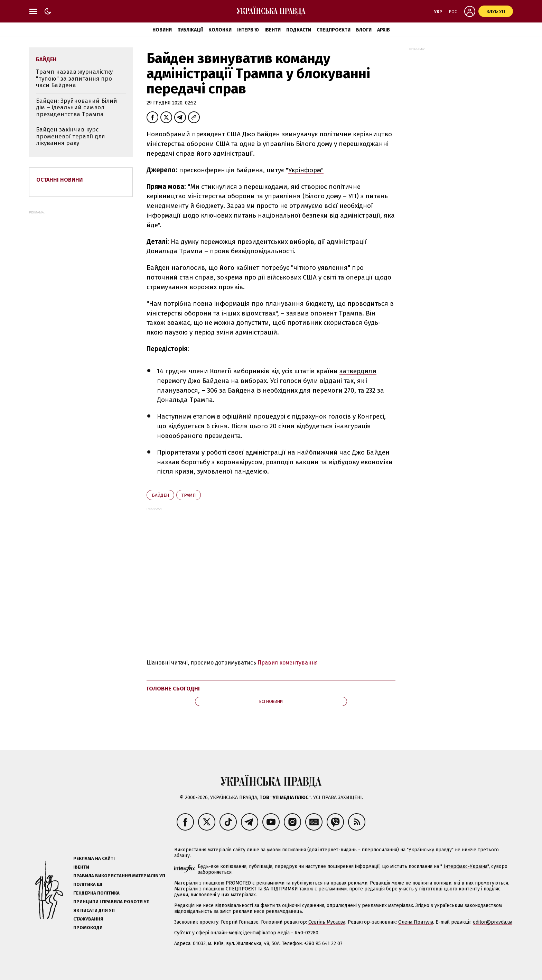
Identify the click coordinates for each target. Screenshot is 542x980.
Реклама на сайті (94, 858)
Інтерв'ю (248, 30)
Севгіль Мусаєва (327, 922)
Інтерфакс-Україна (465, 866)
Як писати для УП (94, 910)
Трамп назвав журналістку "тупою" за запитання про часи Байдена (74, 79)
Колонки (220, 30)
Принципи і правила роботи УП (111, 902)
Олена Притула (416, 922)
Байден (160, 495)
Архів (384, 30)
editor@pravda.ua (493, 922)
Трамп (189, 495)
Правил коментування (288, 663)
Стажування (88, 919)
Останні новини (60, 180)
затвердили (358, 371)
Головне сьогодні (173, 689)
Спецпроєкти (334, 30)
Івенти (273, 30)
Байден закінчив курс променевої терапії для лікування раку (70, 136)
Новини (162, 30)
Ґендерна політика (96, 893)
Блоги (364, 30)
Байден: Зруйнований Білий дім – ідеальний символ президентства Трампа (77, 108)
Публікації (190, 30)
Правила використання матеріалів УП (119, 876)
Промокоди (88, 928)
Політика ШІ (88, 884)
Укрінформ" (306, 170)
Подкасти (299, 30)
